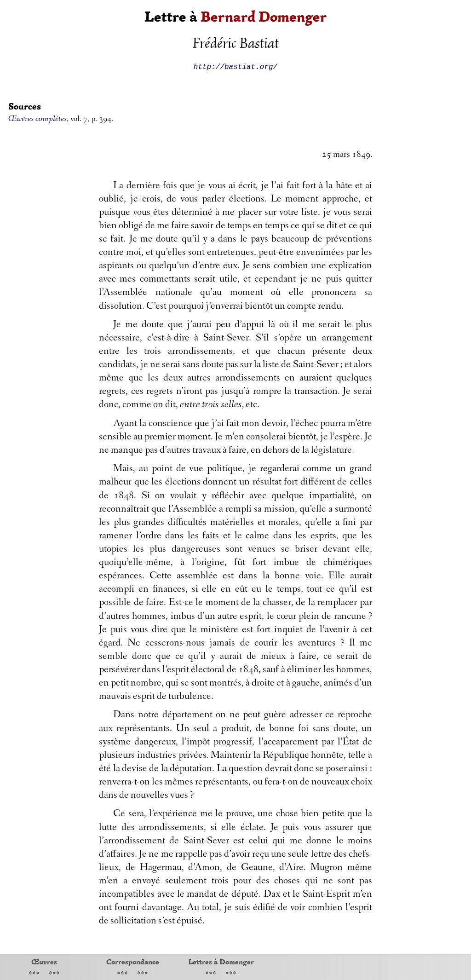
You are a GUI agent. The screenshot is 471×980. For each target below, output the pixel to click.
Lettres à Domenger (221, 962)
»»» (54, 973)
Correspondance (133, 962)
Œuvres (44, 962)
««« (34, 973)
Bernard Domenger (264, 17)
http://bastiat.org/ (235, 66)
